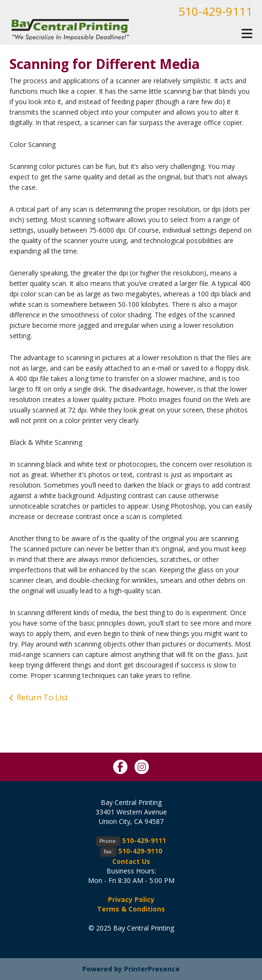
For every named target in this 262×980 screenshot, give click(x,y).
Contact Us (131, 861)
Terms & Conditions (131, 909)
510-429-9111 (215, 11)
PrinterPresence (152, 969)
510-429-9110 (140, 851)
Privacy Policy (131, 899)
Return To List (42, 697)
